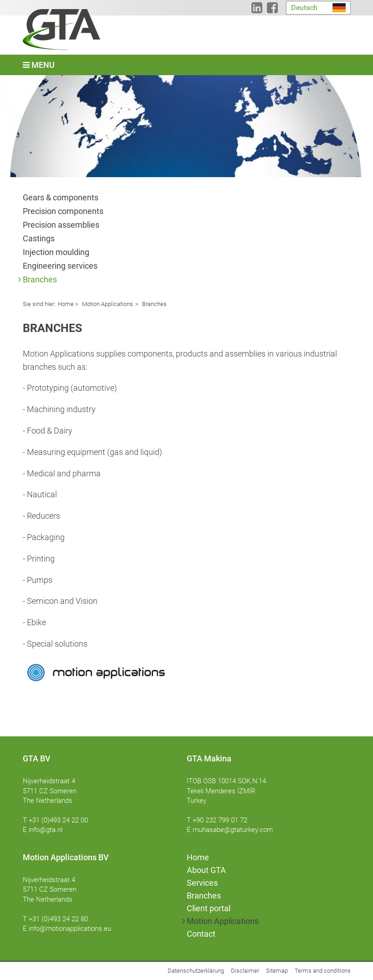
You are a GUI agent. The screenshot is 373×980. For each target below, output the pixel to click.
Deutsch (304, 8)
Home (66, 304)
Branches (40, 279)
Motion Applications (107, 304)
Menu (39, 65)
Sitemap (277, 971)
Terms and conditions (323, 971)
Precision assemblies (61, 225)
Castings (39, 238)
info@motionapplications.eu (70, 929)
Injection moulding (56, 252)
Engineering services (60, 266)
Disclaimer (245, 971)
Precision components (63, 211)
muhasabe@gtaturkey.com (233, 830)
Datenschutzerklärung (196, 971)
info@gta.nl (46, 830)
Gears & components (61, 197)
